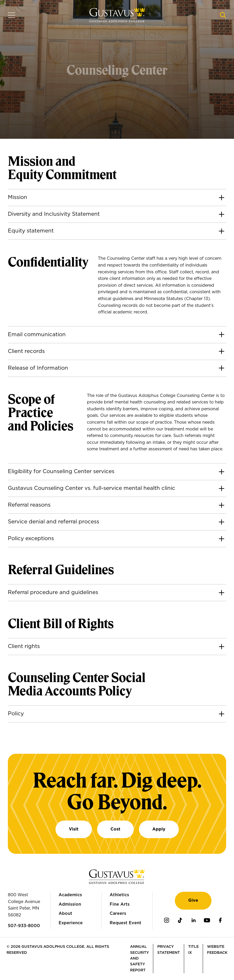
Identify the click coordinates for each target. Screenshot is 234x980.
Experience (71, 923)
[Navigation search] (223, 15)
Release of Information (38, 368)
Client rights (24, 646)
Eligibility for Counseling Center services (61, 472)
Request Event (126, 923)
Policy (16, 714)
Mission (18, 197)
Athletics (119, 895)
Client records (26, 351)
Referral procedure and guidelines (53, 593)
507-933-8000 (24, 926)
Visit (74, 829)
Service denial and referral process (54, 522)
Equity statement (31, 231)
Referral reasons (29, 505)
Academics (70, 895)
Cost (115, 829)
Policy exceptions (31, 539)
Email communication (37, 335)
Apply (159, 829)
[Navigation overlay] (12, 15)
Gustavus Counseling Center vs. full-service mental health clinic (91, 488)
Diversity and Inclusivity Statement (54, 214)
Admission (70, 904)
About (65, 913)
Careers (118, 913)
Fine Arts (120, 904)
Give (193, 900)
